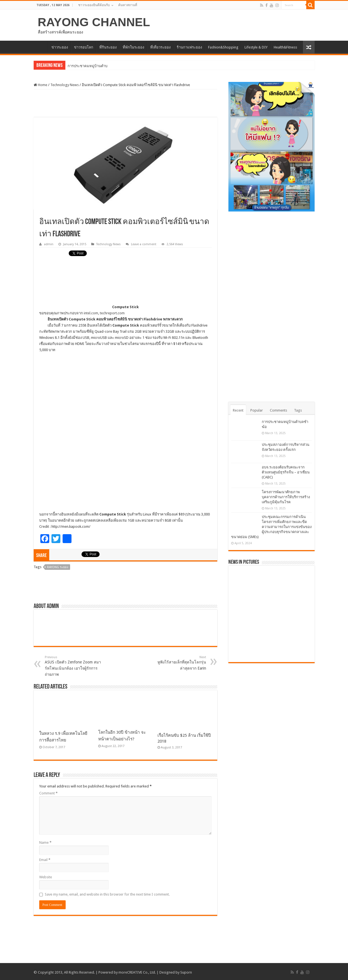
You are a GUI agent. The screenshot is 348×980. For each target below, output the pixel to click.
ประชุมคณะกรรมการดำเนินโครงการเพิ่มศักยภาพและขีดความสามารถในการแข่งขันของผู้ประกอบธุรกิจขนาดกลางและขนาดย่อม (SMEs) (271, 527)
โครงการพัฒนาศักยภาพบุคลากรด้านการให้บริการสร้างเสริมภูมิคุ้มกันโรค (286, 497)
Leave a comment (144, 244)
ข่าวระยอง (60, 47)
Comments (278, 410)
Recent (238, 410)
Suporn (186, 972)
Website (46, 877)
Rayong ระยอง (58, 567)
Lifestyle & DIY (256, 47)
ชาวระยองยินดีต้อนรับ (94, 5)
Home (40, 85)
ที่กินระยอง (108, 47)
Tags (298, 410)
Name (45, 842)
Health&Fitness (285, 47)
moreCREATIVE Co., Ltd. (137, 972)
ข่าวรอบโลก (84, 47)
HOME (41, 47)
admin (49, 244)
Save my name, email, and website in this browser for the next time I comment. (107, 894)
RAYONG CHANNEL (94, 22)
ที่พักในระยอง (133, 47)
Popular (257, 410)
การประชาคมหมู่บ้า (83, 66)
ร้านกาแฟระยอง (189, 47)
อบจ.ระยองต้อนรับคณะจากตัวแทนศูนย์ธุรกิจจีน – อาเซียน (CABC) (286, 472)
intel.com (91, 313)
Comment (48, 793)
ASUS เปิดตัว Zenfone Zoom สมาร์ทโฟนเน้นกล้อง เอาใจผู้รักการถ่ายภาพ (73, 666)
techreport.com (112, 313)
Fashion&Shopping (223, 47)
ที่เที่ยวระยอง (160, 47)
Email (45, 860)
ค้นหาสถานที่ (128, 5)
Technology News (65, 85)
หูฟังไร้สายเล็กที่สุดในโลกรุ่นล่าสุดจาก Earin (178, 663)
